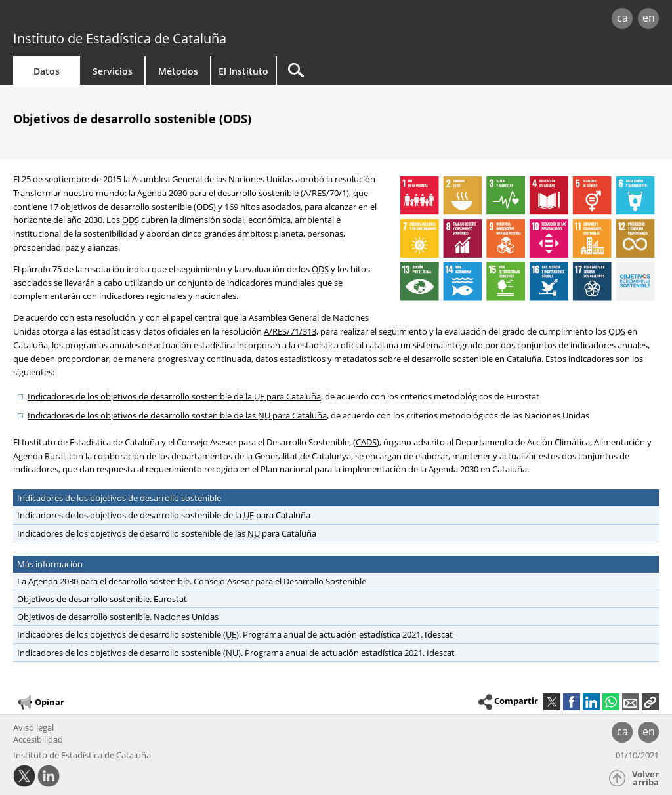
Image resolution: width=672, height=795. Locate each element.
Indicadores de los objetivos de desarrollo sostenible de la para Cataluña (174, 396)
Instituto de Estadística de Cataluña (120, 38)
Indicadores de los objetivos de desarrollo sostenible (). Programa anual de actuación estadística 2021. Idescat (235, 634)
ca (622, 18)
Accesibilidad (38, 739)
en (649, 18)
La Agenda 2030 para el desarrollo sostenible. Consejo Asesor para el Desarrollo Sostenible (190, 581)
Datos (47, 71)
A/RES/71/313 (290, 331)
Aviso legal (33, 727)
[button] (650, 702)
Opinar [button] (40, 703)
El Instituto (243, 71)
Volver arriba (645, 778)
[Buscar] (388, 71)
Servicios (113, 71)
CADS (366, 442)
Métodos (178, 71)
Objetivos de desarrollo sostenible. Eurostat (100, 599)
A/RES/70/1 (325, 193)
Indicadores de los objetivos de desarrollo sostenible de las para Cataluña (177, 415)
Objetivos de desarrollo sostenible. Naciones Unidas (116, 617)
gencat (142, 19)
